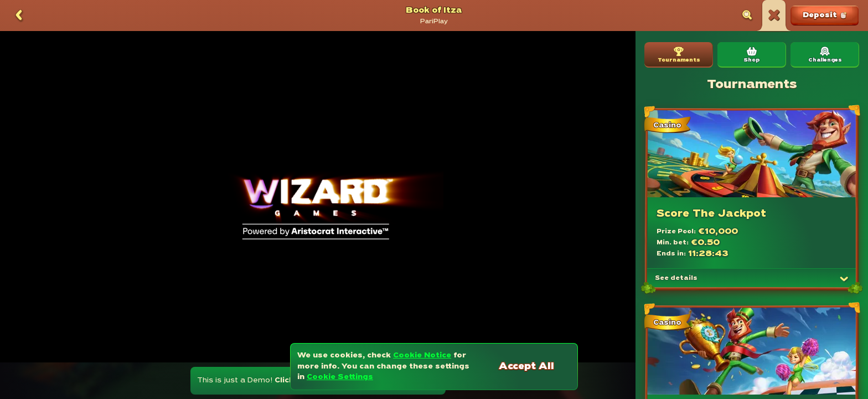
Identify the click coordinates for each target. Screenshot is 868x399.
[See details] (844, 279)
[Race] (774, 16)
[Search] (747, 16)
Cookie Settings (340, 377)
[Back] (19, 16)
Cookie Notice (422, 355)
